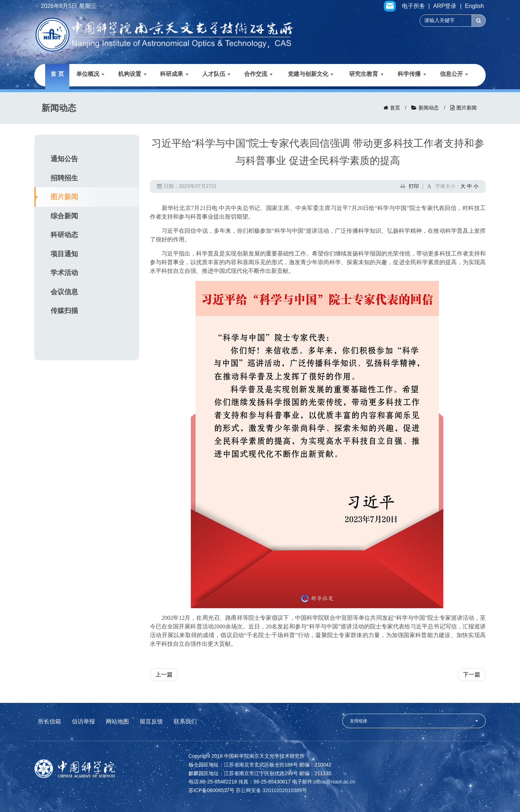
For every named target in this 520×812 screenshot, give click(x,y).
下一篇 (472, 674)
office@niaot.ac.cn (335, 782)
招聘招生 (64, 178)
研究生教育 (366, 74)
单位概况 (90, 74)
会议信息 (64, 292)
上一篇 (164, 674)
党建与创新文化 (311, 74)
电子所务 (413, 6)
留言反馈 (151, 721)
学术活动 (64, 273)
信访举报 (83, 721)
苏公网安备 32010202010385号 (271, 790)
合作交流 (258, 74)
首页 (395, 108)
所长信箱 (49, 721)
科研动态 (64, 235)
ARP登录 (445, 6)
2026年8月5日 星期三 (69, 6)
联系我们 (185, 721)
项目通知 (64, 254)
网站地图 (117, 721)
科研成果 (174, 74)
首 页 (57, 74)
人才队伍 (216, 74)
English (474, 6)
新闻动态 (429, 108)
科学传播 (412, 74)
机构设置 (132, 74)
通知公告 (64, 159)
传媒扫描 (64, 311)
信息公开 (454, 74)
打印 (414, 186)
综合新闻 (64, 216)
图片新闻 (467, 108)
